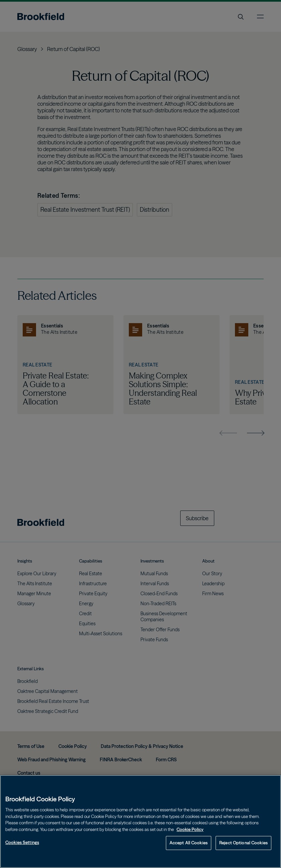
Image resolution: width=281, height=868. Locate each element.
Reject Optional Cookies (243, 843)
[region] (140, 821)
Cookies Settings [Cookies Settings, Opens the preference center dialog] (22, 842)
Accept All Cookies (189, 843)
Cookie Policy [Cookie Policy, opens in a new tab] (190, 829)
